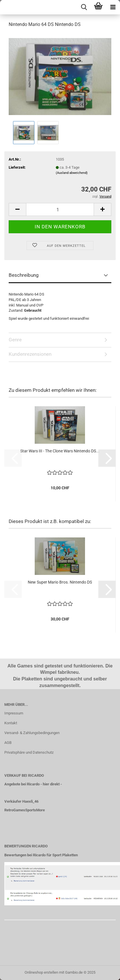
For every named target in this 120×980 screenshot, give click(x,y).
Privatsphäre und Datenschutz (29, 752)
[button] (17, 209)
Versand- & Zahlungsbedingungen (32, 733)
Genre (15, 340)
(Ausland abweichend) (72, 173)
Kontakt (11, 723)
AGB (8, 743)
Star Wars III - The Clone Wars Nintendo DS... (60, 451)
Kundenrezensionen (30, 354)
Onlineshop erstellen (41, 972)
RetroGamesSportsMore (25, 810)
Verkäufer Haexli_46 (21, 801)
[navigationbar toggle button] (113, 7)
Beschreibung (24, 275)
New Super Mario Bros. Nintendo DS (60, 582)
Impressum (14, 713)
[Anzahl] (60, 209)
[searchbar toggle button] (84, 7)
